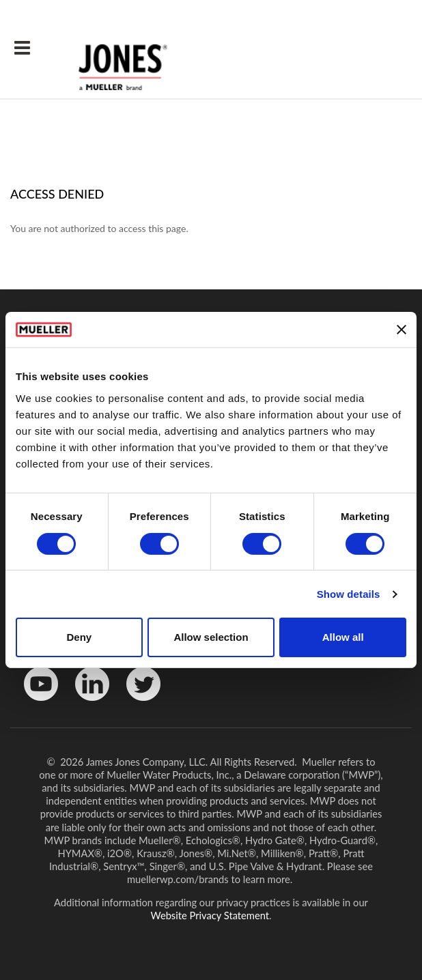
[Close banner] (402, 330)
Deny (79, 637)
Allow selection (211, 637)
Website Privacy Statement (210, 915)
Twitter (135, 704)
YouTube (34, 704)
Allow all (343, 637)
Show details (349, 594)
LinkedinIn (87, 704)
